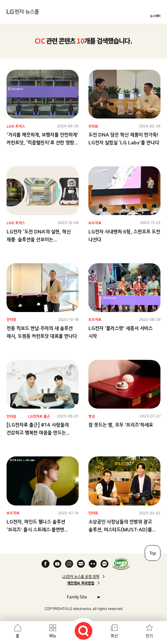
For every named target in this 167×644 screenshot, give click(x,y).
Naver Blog (81, 564)
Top (153, 553)
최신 (114, 636)
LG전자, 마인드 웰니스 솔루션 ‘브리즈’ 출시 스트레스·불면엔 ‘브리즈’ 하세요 (36, 530)
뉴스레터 (155, 16)
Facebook (46, 564)
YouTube (57, 564)
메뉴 (53, 636)
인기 (149, 636)
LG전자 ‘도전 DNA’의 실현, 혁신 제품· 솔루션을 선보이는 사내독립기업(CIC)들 (39, 239)
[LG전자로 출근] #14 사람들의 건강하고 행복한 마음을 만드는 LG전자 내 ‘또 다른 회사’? (38, 433)
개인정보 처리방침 (81, 583)
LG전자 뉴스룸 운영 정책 (81, 577)
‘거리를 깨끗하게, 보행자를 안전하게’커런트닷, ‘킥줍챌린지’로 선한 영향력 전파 (42, 143)
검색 (83, 631)
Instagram (69, 564)
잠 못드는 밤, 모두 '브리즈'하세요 (121, 425)
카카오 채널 (104, 564)
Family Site (82, 597)
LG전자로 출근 (39, 416)
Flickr (93, 564)
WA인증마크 (121, 564)
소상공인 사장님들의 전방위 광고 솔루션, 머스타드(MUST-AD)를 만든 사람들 (120, 530)
